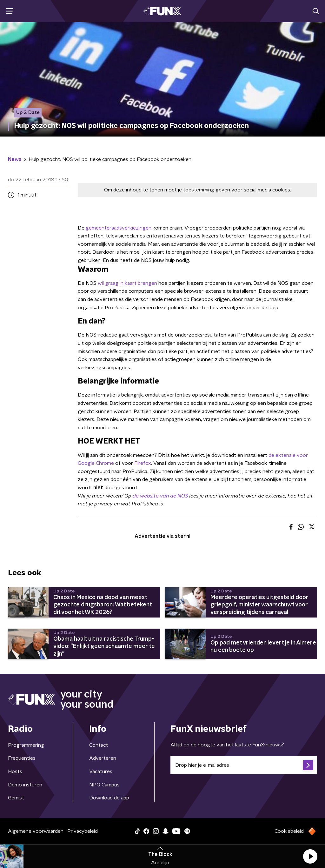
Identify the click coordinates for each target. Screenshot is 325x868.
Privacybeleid (83, 831)
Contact (99, 745)
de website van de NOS (160, 496)
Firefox (143, 463)
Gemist (16, 798)
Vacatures (101, 771)
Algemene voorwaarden (36, 831)
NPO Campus (104, 785)
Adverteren (103, 758)
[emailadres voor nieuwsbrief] (244, 765)
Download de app (109, 798)
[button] (310, 856)
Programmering (26, 745)
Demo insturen (25, 785)
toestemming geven (207, 190)
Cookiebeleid (289, 831)
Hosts (15, 771)
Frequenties (22, 758)
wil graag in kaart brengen (127, 283)
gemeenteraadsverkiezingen (119, 228)
